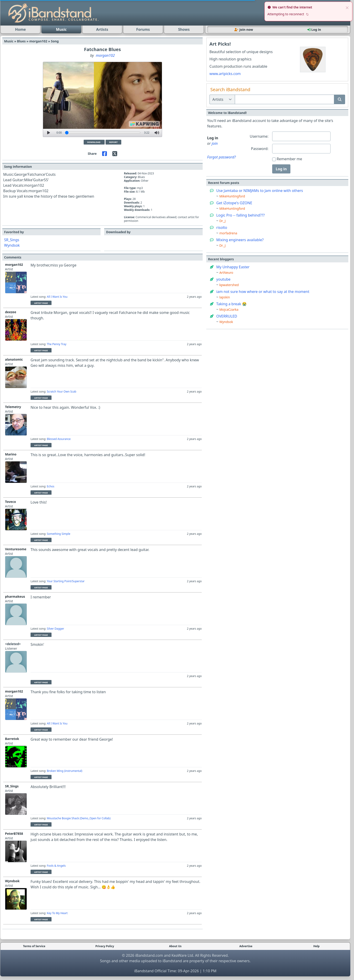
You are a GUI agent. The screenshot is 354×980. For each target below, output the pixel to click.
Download (94, 142)
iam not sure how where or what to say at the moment (263, 292)
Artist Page (41, 303)
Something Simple (58, 534)
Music (61, 29)
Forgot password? (222, 157)
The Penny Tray (57, 344)
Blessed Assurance (59, 439)
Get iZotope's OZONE (234, 203)
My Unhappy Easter (233, 267)
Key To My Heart (57, 913)
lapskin (225, 297)
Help (316, 946)
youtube (223, 279)
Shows (184, 29)
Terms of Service (34, 946)
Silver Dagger (55, 629)
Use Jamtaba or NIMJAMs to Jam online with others (260, 191)
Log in (281, 169)
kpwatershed (229, 285)
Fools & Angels (56, 866)
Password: (260, 149)
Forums (143, 29)
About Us (175, 946)
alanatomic (14, 359)
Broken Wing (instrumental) (64, 771)
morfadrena (228, 233)
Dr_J (222, 221)
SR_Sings (12, 240)
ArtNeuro (226, 273)
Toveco (10, 502)
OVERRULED (227, 316)
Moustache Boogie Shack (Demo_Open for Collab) (79, 818)
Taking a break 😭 (231, 304)
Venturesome (16, 549)
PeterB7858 (14, 834)
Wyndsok (12, 245)
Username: (259, 136)
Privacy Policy (105, 946)
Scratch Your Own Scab (61, 392)
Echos (50, 486)
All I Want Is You (57, 297)
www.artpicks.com (225, 74)
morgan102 (105, 55)
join (215, 143)
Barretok (12, 739)
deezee (11, 312)
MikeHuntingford (232, 196)
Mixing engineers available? (240, 240)
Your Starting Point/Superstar (66, 581)
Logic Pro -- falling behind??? (240, 215)
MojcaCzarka (229, 309)
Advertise (246, 946)
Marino (11, 454)
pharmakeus (15, 596)
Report (113, 142)
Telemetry (13, 407)
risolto (222, 228)
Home (20, 29)
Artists (102, 29)
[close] (347, 7)
